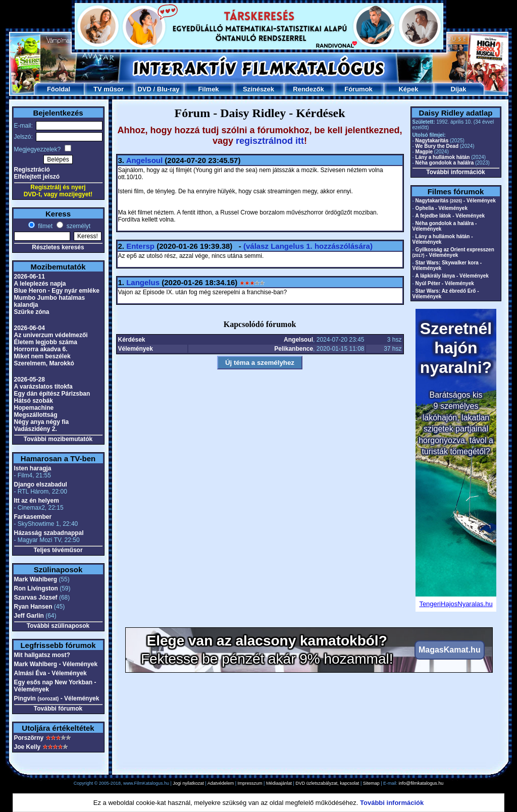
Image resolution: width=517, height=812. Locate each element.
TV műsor (109, 89)
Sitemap (371, 783)
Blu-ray (168, 89)
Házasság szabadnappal (49, 533)
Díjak (458, 89)
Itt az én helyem (37, 501)
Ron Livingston (36, 588)
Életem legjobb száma (46, 342)
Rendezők (308, 89)
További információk (455, 172)
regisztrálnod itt (270, 141)
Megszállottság (36, 415)
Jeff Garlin (29, 616)
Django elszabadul (41, 484)
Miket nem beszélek (42, 356)
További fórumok (58, 709)
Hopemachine (34, 408)
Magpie (424, 152)
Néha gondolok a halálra (445, 163)
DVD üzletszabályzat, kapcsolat (327, 783)
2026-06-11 (30, 277)
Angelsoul (145, 160)
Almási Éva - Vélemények (50, 673)
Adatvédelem (221, 783)
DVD (144, 89)
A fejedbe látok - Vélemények (450, 216)
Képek (408, 89)
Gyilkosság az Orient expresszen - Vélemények (453, 252)
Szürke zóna (32, 312)
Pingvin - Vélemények (57, 698)
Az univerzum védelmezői (51, 335)
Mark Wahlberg (36, 579)
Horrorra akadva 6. (41, 349)
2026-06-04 (30, 328)
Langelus (143, 282)
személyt (77, 226)
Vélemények (136, 349)
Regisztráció (32, 170)
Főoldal (59, 89)
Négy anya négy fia (42, 422)
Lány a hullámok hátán (443, 157)
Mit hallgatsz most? (42, 655)
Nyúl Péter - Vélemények (445, 283)
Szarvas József (36, 598)
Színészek (258, 89)
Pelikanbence (294, 349)
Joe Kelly (28, 747)
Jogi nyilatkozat (188, 783)
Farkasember (33, 517)
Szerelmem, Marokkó (44, 363)
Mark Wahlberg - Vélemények (56, 664)
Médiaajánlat (279, 783)
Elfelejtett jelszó (37, 177)
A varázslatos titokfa (43, 387)
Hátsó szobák (34, 401)
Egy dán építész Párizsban (52, 394)
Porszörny (29, 738)
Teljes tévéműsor (58, 550)
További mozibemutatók (58, 439)
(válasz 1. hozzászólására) (308, 246)
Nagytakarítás (432, 141)
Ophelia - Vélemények (442, 208)
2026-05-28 (30, 380)
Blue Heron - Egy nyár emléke (57, 291)
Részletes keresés (58, 247)
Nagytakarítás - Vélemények (456, 201)
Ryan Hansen (33, 607)
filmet (44, 226)
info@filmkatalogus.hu (421, 783)
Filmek (208, 89)
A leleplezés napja (40, 284)
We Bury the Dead (437, 146)
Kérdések (132, 340)
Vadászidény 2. (36, 429)
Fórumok (358, 89)
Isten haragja (33, 468)
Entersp (140, 246)
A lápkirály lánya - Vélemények (452, 276)
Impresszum (250, 783)
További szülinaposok (58, 626)
